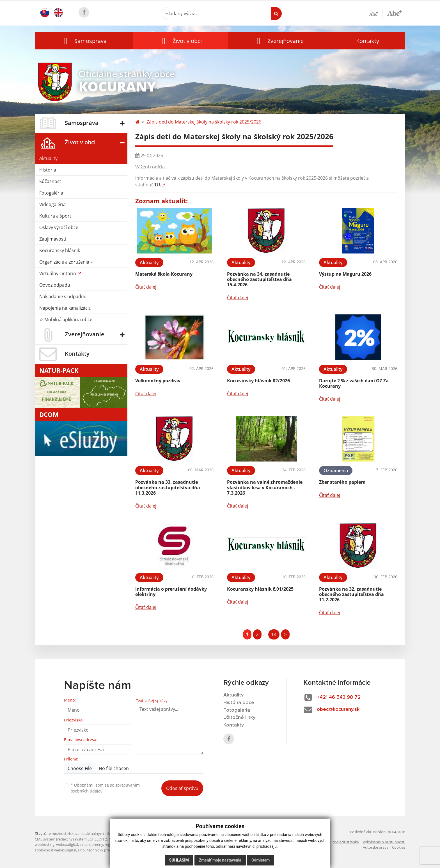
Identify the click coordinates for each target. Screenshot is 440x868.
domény (96, 844)
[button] (84, 41)
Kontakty (368, 41)
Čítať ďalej (146, 287)
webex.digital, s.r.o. (72, 844)
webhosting (45, 844)
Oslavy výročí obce (59, 227)
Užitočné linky (239, 718)
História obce (239, 703)
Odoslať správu (182, 788)
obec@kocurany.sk (338, 709)
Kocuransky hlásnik (60, 250)
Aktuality (48, 158)
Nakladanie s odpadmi (63, 296)
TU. (158, 185)
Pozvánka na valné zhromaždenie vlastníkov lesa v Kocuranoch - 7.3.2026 (265, 487)
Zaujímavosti (53, 239)
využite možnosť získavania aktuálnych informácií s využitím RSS (90, 833)
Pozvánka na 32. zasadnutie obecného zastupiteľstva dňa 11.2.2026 (351, 594)
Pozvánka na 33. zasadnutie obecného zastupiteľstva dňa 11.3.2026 (168, 487)
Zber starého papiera (342, 482)
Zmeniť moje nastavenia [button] (220, 860)
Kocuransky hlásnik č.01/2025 (260, 589)
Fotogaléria (51, 193)
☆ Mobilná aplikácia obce (66, 319)
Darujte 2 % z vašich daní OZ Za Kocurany (354, 383)
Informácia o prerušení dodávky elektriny (171, 592)
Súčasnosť (50, 181)
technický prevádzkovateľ (109, 850)
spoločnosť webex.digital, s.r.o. (60, 850)
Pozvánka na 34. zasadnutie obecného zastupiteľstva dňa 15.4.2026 (259, 279)
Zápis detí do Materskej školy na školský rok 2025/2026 (204, 122)
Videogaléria (52, 204)
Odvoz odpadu (55, 285)
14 (274, 634)
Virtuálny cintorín (58, 273)
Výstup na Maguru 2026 (345, 274)
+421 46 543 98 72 (339, 697)
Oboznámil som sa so (105, 788)
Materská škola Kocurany (164, 274)
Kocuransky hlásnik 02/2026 (258, 381)
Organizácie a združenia (66, 262)
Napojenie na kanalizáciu (65, 308)
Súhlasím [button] (179, 860)
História (48, 170)
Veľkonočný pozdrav (158, 381)
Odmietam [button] (261, 860)
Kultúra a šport (55, 216)
